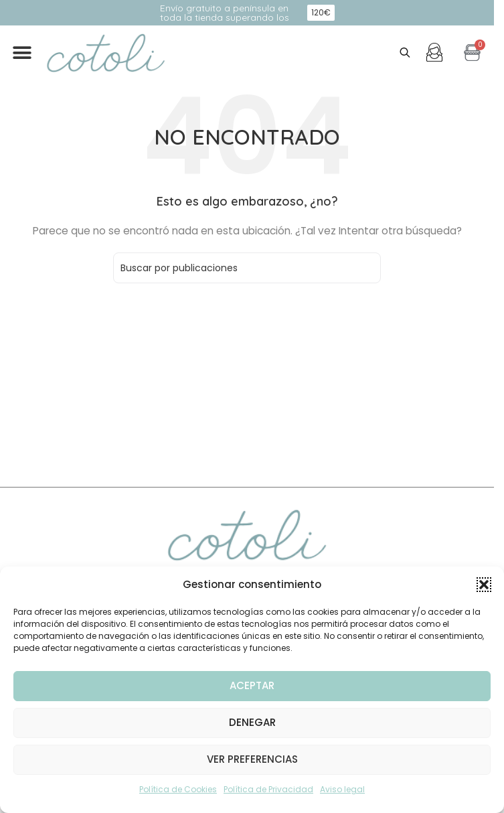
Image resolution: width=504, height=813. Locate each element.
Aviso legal (342, 789)
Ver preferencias (252, 759)
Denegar (252, 722)
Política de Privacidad (268, 789)
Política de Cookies (178, 789)
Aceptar (252, 685)
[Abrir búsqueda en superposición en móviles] (405, 53)
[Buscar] (247, 268)
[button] (484, 585)
